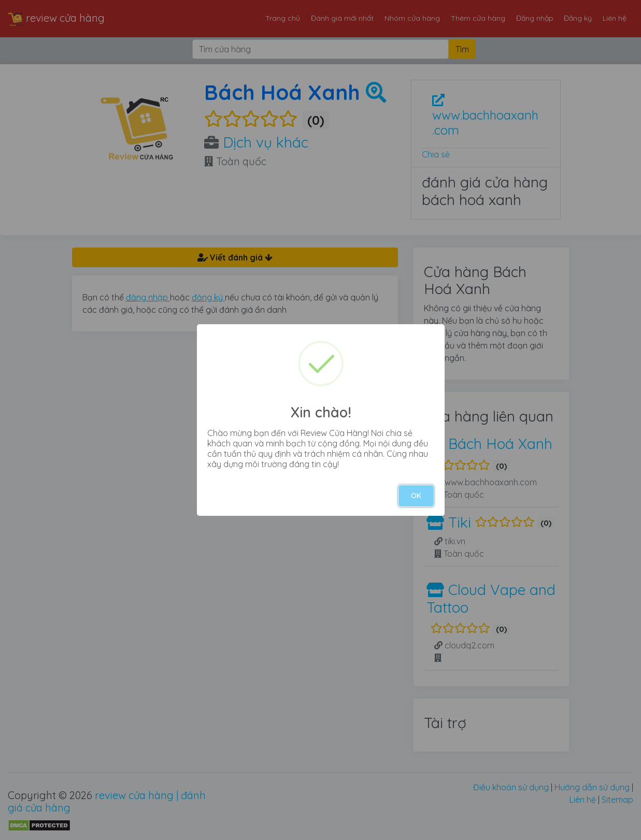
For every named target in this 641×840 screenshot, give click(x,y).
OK (416, 496)
